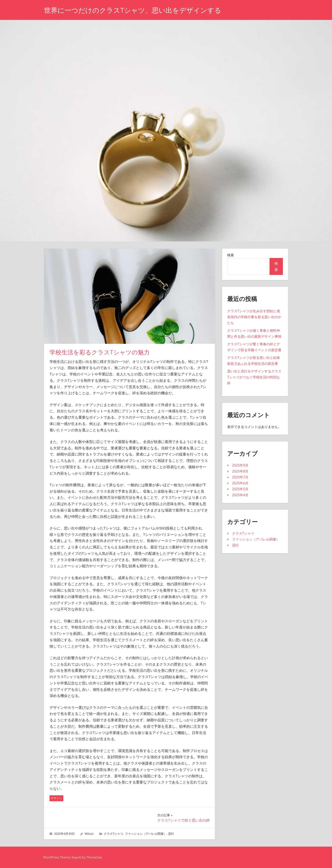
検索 (231, 255)
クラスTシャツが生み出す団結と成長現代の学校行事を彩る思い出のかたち (254, 317)
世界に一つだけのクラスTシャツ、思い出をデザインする (133, 10)
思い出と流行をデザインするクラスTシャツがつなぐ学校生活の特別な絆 (254, 377)
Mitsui (89, 834)
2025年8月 (240, 471)
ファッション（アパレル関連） (146, 834)
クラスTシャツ (113, 834)
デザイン (56, 798)
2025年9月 (240, 465)
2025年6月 (240, 483)
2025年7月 (240, 477)
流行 (171, 834)
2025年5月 (240, 489)
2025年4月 (240, 495)
